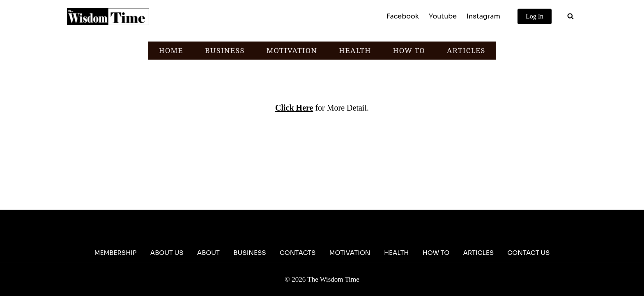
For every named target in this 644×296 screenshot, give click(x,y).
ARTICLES (466, 51)
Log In (535, 16)
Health (397, 253)
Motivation (350, 253)
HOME (171, 51)
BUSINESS (225, 51)
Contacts (298, 253)
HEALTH (355, 51)
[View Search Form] (570, 16)
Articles (478, 253)
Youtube (443, 16)
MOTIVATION (291, 51)
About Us (167, 253)
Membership (116, 253)
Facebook (403, 16)
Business (250, 253)
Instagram (483, 16)
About (208, 253)
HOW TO (409, 51)
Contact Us (528, 253)
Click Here (294, 108)
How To (436, 253)
